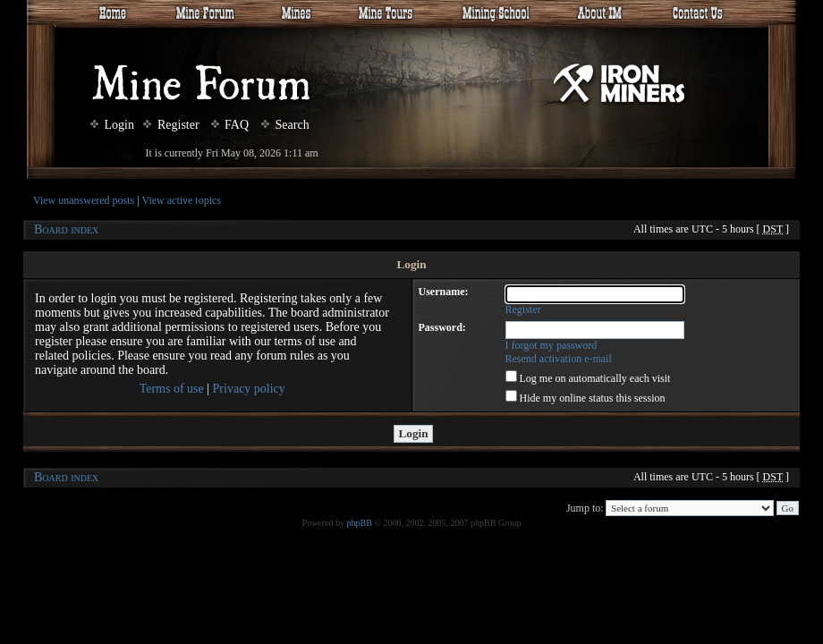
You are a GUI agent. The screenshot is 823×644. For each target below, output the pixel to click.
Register (171, 125)
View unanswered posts (84, 200)
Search (285, 125)
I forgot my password (551, 345)
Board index (66, 229)
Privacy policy (249, 389)
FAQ (230, 125)
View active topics (181, 200)
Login (112, 125)
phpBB (360, 523)
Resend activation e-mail (559, 359)
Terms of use (172, 389)
